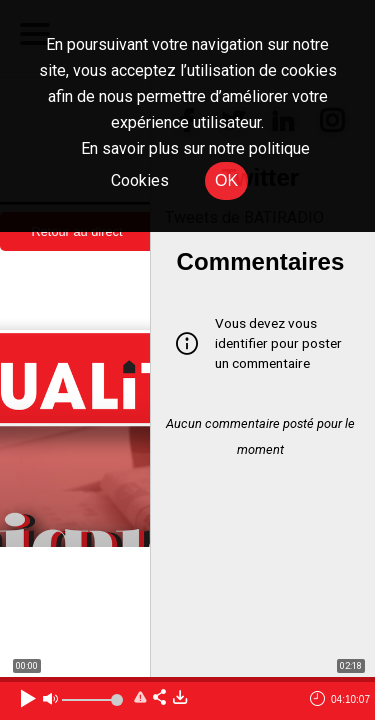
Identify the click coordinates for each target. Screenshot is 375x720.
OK (226, 180)
